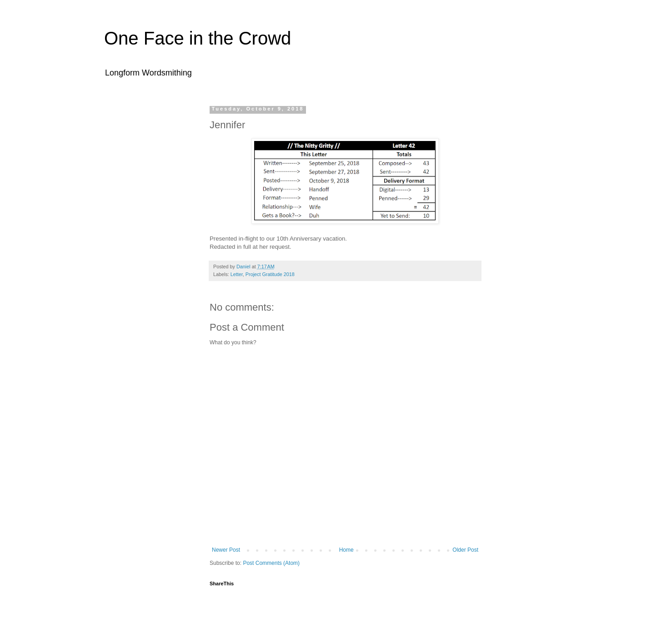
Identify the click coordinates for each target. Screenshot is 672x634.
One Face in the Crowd (198, 38)
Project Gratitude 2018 (270, 274)
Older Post (465, 550)
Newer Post (226, 550)
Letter (237, 274)
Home (346, 550)
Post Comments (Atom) (271, 563)
